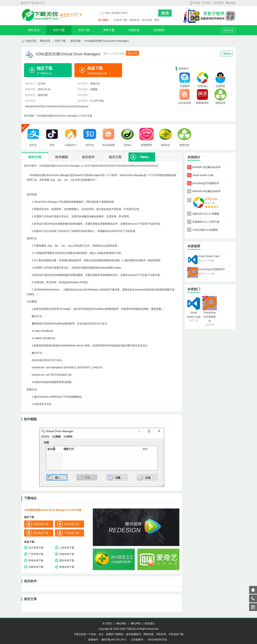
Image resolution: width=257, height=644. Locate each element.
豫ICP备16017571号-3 (114, 640)
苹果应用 (134, 20)
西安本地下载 (67, 560)
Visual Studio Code (203, 175)
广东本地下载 (36, 554)
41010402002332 (157, 640)
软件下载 (59, 30)
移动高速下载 (41, 533)
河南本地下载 (67, 554)
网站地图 (231, 3)
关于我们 (207, 3)
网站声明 (136, 623)
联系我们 (219, 3)
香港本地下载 (36, 560)
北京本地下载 (36, 548)
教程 (157, 20)
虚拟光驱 (75, 41)
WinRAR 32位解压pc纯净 (206, 167)
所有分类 (228, 30)
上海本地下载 (67, 548)
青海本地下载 (67, 567)
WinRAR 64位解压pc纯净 (206, 191)
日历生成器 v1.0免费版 (205, 230)
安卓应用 (147, 20)
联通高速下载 (41, 524)
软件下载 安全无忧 (33, 3)
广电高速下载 (72, 533)
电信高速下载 (72, 524)
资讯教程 (159, 30)
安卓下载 (84, 30)
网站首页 (34, 30)
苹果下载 (109, 30)
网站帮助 (121, 623)
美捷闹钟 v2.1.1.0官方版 (206, 222)
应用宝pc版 (211, 199)
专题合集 (134, 30)
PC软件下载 (120, 20)
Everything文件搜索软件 (206, 183)
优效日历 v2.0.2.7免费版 (206, 214)
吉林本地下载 (36, 567)
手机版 (195, 3)
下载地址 (227, 54)
